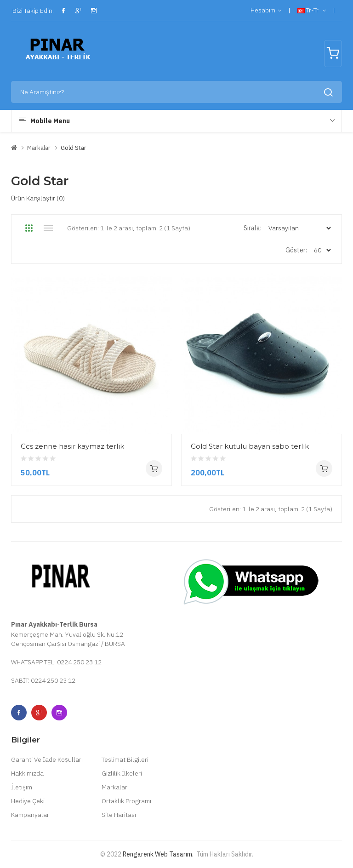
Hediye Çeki (28, 801)
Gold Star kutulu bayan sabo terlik (250, 446)
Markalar (39, 148)
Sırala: (253, 228)
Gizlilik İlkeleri (122, 773)
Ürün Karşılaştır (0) (38, 198)
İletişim (22, 787)
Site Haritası (119, 815)
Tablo (29, 228)
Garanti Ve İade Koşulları (47, 759)
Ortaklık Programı (126, 801)
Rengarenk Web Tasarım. (158, 854)
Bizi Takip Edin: (32, 11)
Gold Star (74, 148)
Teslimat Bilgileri (125, 759)
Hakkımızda (27, 773)
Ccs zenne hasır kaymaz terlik (72, 446)
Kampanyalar (30, 815)
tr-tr (312, 11)
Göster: (296, 250)
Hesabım (266, 11)
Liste (48, 228)
